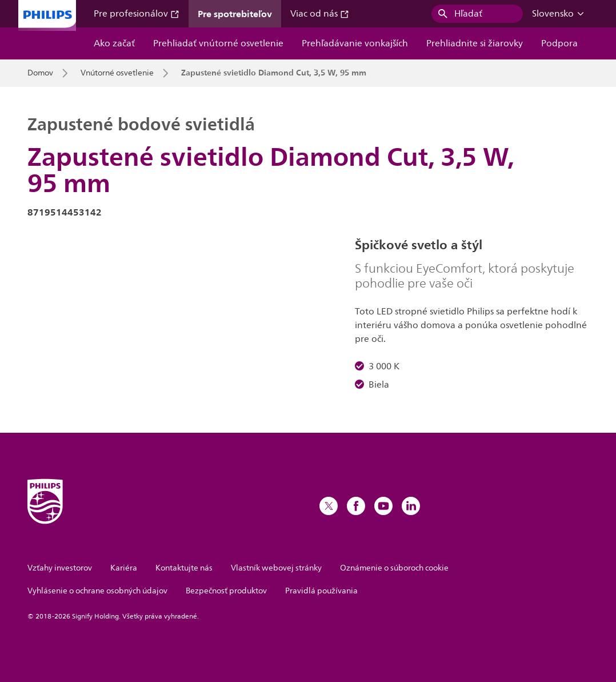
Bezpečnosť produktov (226, 591)
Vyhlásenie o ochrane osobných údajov (97, 591)
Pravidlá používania (321, 591)
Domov (40, 73)
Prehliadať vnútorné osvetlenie (218, 43)
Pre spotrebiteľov (235, 14)
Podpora (559, 43)
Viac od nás (320, 14)
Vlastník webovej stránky (276, 568)
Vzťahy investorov (60, 568)
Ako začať (114, 43)
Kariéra (124, 568)
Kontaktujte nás (184, 568)
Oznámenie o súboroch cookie (394, 568)
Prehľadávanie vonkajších (355, 43)
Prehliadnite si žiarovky (475, 43)
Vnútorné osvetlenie (117, 73)
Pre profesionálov (137, 14)
